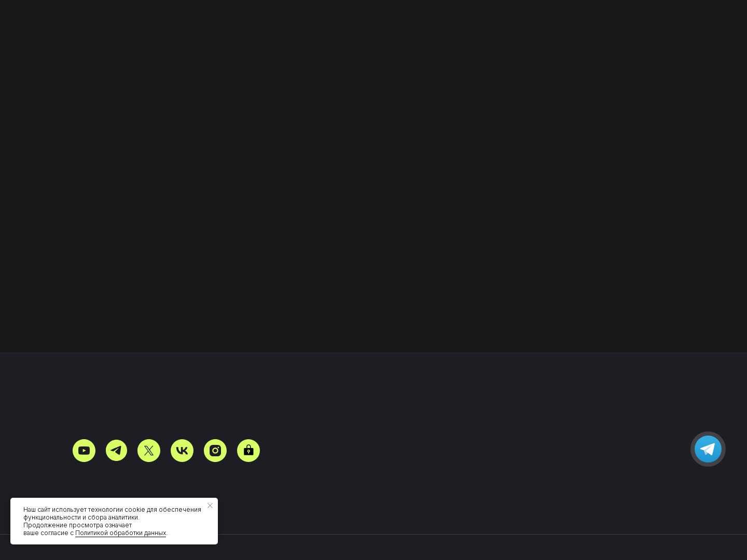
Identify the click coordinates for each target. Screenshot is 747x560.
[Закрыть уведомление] (210, 506)
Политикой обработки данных (121, 533)
